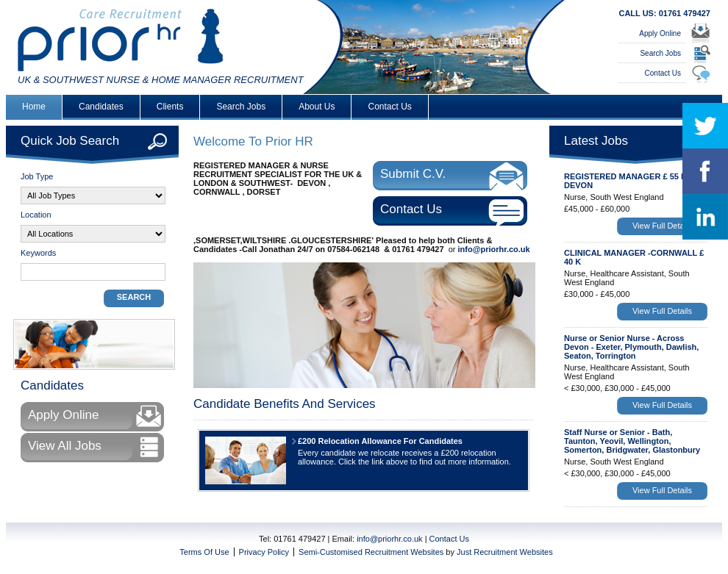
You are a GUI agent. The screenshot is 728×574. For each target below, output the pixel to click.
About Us (317, 107)
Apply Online (660, 33)
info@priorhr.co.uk (494, 249)
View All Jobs (65, 446)
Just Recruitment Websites (505, 552)
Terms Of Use (204, 552)
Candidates (101, 107)
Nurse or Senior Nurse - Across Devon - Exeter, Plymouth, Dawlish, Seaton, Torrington (631, 347)
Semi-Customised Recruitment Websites (371, 552)
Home (34, 107)
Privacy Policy (264, 552)
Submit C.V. (413, 174)
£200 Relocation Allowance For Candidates (380, 441)
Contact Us (663, 73)
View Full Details (662, 226)
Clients (170, 107)
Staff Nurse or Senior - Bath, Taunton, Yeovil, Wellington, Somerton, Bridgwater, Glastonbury (632, 441)
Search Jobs (660, 53)
